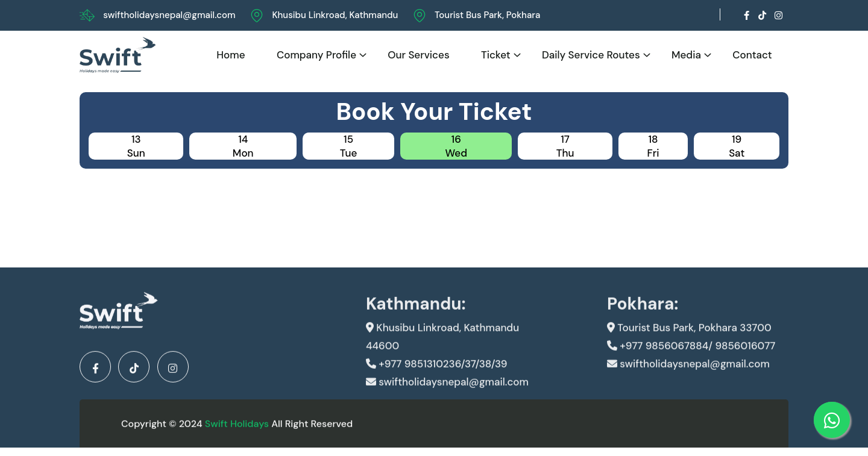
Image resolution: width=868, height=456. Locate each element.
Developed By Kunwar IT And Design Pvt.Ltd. (647, 427)
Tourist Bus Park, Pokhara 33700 (689, 337)
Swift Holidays (237, 427)
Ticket (496, 55)
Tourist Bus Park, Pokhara (487, 15)
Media (686, 55)
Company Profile (316, 55)
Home (231, 55)
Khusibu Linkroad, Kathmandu (335, 15)
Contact (752, 55)
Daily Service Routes (591, 55)
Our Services (418, 55)
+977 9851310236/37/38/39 (436, 373)
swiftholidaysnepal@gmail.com (169, 15)
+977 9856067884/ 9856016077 (691, 355)
